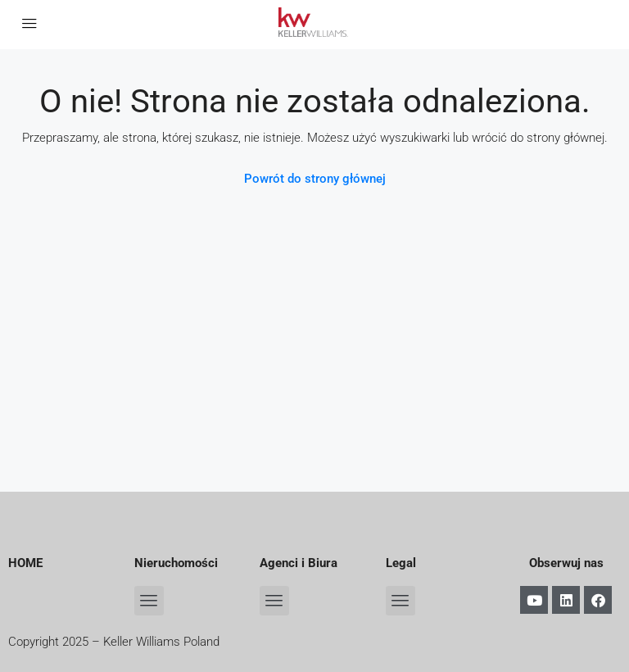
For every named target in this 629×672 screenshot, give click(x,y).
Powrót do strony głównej (315, 179)
